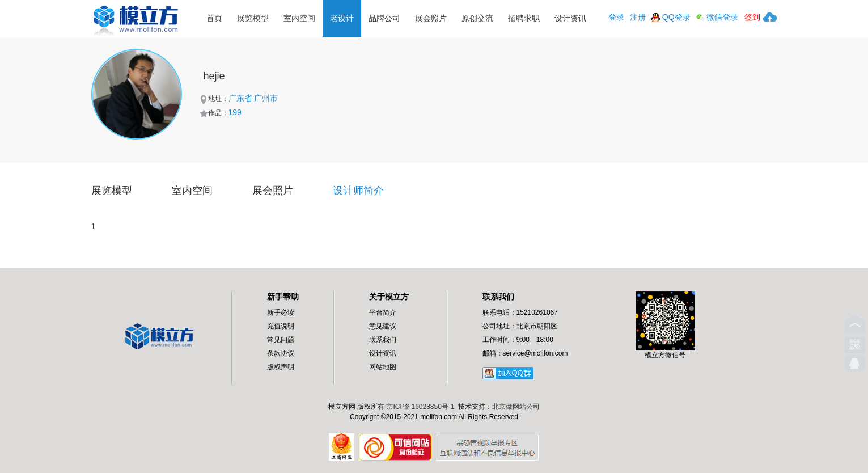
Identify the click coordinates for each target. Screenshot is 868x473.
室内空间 (299, 18)
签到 (752, 17)
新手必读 (281, 312)
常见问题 (281, 340)
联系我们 (383, 340)
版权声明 (281, 367)
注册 (638, 17)
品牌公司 (384, 18)
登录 (616, 17)
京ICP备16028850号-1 (420, 407)
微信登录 (717, 17)
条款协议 (281, 353)
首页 (214, 18)
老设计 (342, 18)
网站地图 (383, 367)
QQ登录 (671, 17)
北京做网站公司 (516, 407)
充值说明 (281, 326)
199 (235, 112)
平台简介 (383, 312)
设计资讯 (570, 18)
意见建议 (383, 326)
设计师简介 (358, 191)
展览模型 (253, 18)
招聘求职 (524, 18)
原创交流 (477, 18)
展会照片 (431, 18)
